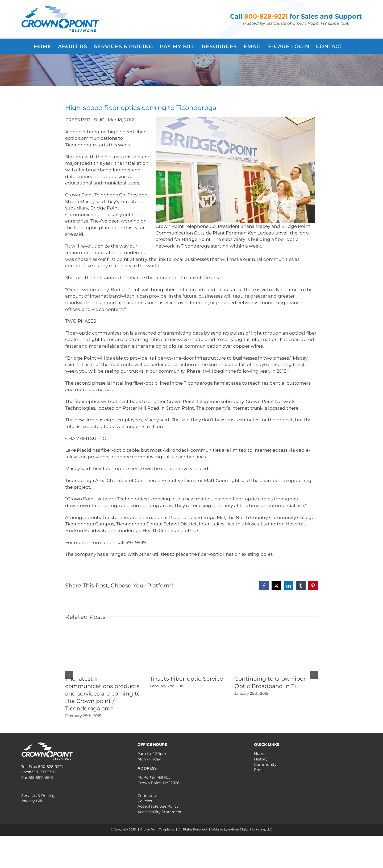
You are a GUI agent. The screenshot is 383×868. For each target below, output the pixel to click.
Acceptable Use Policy (158, 806)
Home (260, 754)
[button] (69, 675)
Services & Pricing (38, 796)
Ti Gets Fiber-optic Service (186, 679)
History (261, 759)
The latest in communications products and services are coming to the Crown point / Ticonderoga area (103, 694)
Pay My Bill (32, 801)
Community (265, 764)
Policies (145, 801)
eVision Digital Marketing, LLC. (250, 829)
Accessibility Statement (160, 812)
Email (259, 770)
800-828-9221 (266, 16)
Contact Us (148, 796)
